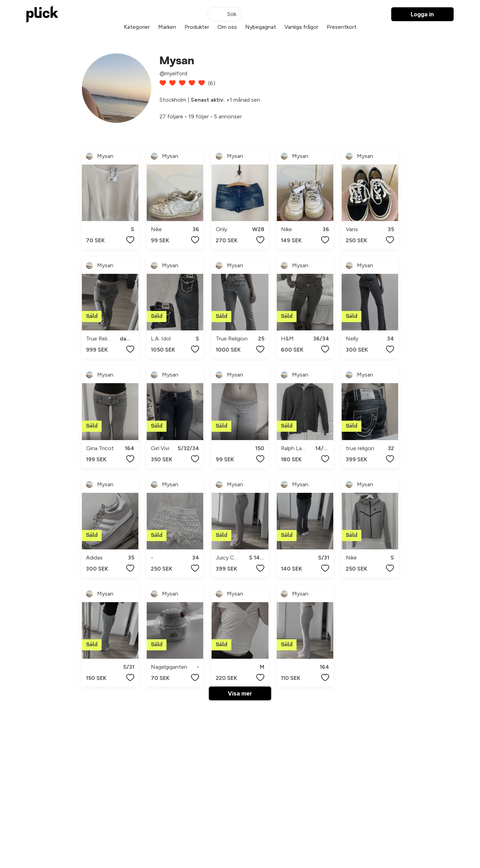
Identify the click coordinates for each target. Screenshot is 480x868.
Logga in (422, 14)
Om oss (227, 27)
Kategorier (137, 27)
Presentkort (342, 27)
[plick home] (42, 14)
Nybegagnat (261, 27)
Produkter (197, 27)
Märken (167, 27)
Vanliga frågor (301, 27)
